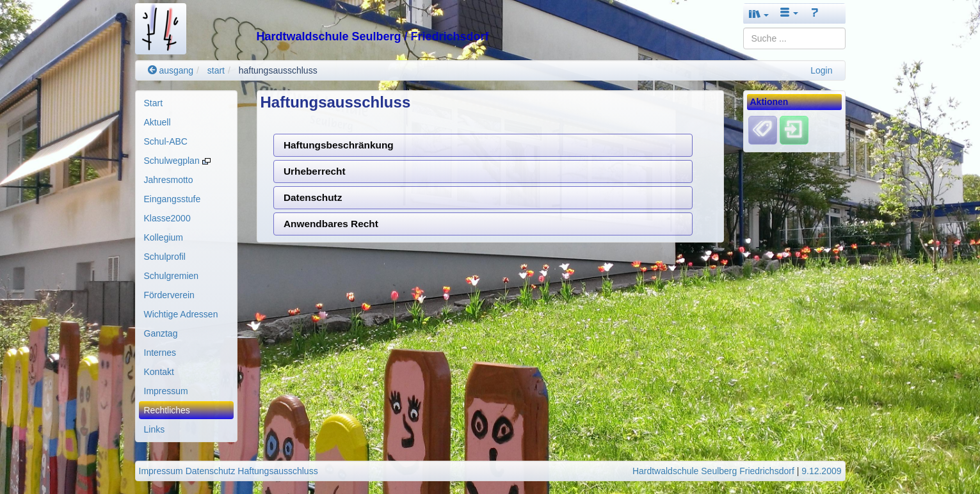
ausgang (171, 70)
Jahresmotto (169, 180)
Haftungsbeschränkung (339, 145)
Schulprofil (165, 257)
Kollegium (164, 237)
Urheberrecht (315, 171)
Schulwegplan (177, 161)
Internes (160, 353)
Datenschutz (313, 197)
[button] (759, 14)
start (216, 70)
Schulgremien (172, 276)
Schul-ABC (166, 141)
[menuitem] (186, 103)
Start (154, 103)
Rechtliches (167, 410)
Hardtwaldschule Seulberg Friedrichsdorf (713, 471)
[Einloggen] (794, 130)
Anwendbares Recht (331, 224)
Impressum (166, 391)
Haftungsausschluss (277, 471)
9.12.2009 (821, 471)
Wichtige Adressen (181, 314)
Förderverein (169, 295)
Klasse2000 (167, 218)
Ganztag (161, 333)
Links (155, 429)
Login (821, 70)
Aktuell (157, 122)
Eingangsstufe (173, 199)
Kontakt (159, 372)
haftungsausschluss (278, 70)
